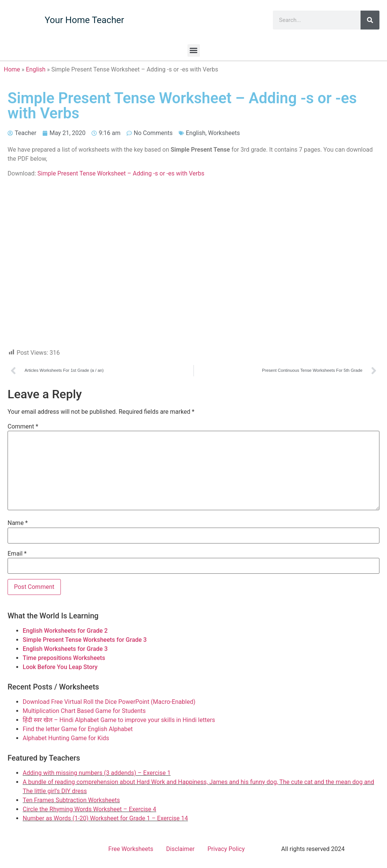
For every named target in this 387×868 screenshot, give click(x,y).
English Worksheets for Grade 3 (65, 649)
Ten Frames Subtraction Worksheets (71, 800)
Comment (23, 427)
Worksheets (224, 133)
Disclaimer (180, 849)
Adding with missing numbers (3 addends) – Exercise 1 (97, 773)
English (36, 69)
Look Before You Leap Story (60, 667)
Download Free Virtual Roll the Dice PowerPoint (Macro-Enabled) (109, 702)
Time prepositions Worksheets (64, 658)
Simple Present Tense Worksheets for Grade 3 (85, 640)
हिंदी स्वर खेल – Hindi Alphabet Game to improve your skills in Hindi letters (119, 720)
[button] (194, 50)
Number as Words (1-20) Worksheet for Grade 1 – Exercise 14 (105, 818)
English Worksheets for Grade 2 (65, 631)
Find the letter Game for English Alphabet (78, 729)
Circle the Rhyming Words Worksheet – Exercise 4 (89, 809)
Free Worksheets (131, 849)
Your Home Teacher (84, 20)
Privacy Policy (226, 849)
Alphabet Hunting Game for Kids (66, 738)
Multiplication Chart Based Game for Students (84, 711)
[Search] (370, 20)
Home (12, 69)
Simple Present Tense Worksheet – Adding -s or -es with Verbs (121, 173)
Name (18, 523)
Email (17, 554)
